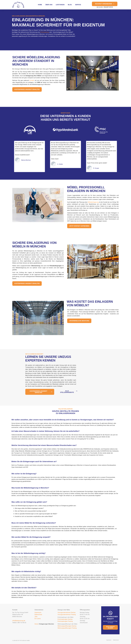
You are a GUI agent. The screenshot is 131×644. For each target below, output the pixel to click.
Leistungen (60, 5)
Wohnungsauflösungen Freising (67, 628)
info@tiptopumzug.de (19, 621)
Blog (70, 5)
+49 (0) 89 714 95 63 (108, 7)
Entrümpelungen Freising (65, 621)
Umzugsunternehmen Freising (67, 615)
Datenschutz (38, 615)
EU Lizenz (38, 619)
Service (78, 5)
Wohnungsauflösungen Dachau (67, 626)
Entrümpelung (45, 32)
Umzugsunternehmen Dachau (67, 612)
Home (40, 5)
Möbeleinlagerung (93, 202)
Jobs (36, 617)
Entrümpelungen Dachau (65, 619)
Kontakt (32, 80)
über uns (49, 5)
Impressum (38, 612)
